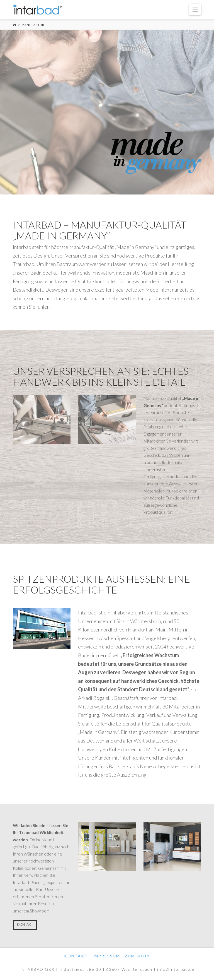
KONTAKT (25, 924)
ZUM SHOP (137, 956)
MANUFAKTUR (33, 25)
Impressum (106, 956)
